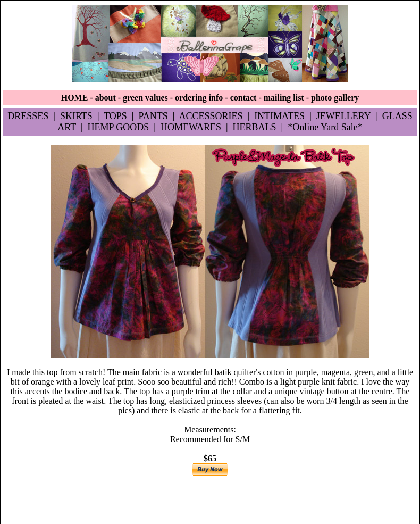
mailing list (284, 98)
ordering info (199, 98)
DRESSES (28, 116)
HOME (75, 98)
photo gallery (335, 98)
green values (145, 98)
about (106, 98)
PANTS (153, 116)
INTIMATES (279, 116)
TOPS (115, 116)
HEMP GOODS (118, 127)
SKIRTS (76, 116)
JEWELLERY (343, 116)
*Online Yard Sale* (325, 127)
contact (243, 98)
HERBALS (255, 127)
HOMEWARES (191, 127)
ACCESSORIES (211, 116)
